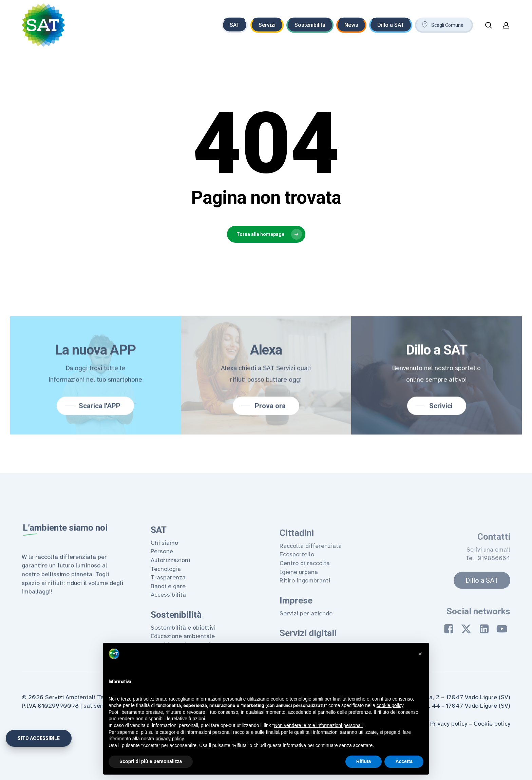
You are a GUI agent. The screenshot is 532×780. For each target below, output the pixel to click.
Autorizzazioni (170, 583)
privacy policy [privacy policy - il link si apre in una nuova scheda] (170, 739)
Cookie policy (492, 724)
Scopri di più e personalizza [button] (151, 761)
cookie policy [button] (390, 705)
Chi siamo (164, 565)
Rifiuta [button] (364, 761)
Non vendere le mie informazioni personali (318, 725)
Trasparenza (168, 600)
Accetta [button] (404, 761)
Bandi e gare (168, 609)
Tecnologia (166, 591)
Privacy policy (449, 724)
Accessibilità (168, 617)
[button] (94, 424)
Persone (162, 574)
